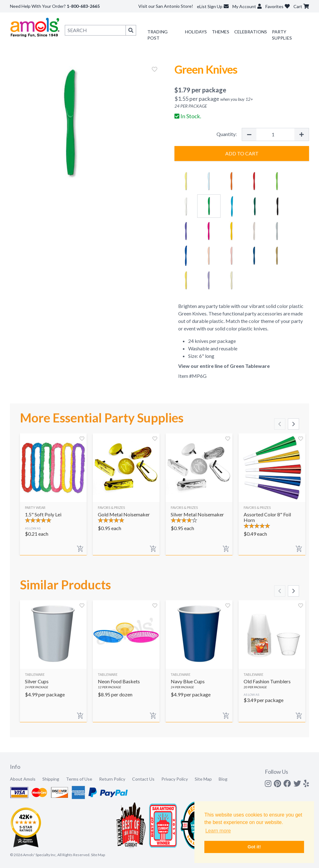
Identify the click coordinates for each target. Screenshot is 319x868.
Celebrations (251, 32)
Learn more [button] (218, 831)
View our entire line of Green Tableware (224, 366)
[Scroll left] (280, 424)
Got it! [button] (254, 847)
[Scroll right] (293, 424)
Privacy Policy (175, 779)
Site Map (203, 779)
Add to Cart (242, 153)
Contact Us (143, 779)
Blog (223, 779)
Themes (221, 32)
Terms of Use (79, 779)
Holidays (196, 32)
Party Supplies (282, 35)
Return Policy (112, 779)
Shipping (51, 779)
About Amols (23, 779)
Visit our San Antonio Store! (166, 6)
